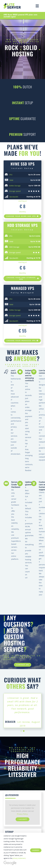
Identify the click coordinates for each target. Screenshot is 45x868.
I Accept (22, 816)
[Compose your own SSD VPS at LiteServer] (22, 278)
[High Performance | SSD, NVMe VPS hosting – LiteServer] (13, 4)
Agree (36, 850)
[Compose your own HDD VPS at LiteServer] (22, 341)
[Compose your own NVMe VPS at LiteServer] (22, 216)
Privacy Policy (22, 810)
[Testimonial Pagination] (21, 727)
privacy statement (19, 858)
